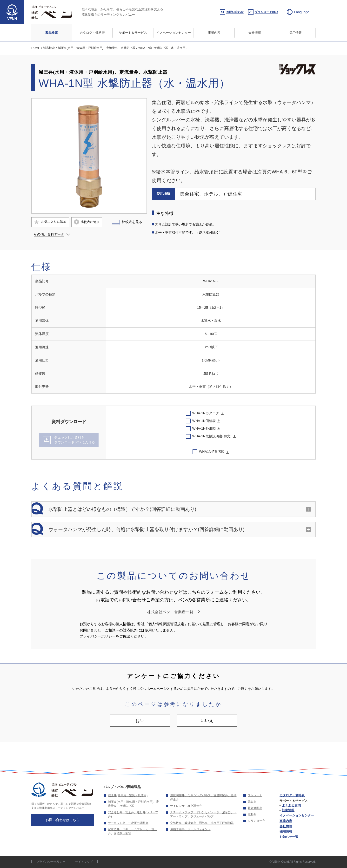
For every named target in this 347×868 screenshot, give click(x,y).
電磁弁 (252, 802)
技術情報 (288, 810)
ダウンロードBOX (267, 12)
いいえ (207, 721)
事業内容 (214, 33)
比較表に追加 (90, 222)
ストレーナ (255, 795)
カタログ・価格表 (92, 33)
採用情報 (295, 33)
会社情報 (255, 33)
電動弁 (252, 815)
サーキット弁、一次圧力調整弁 (128, 823)
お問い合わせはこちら (63, 820)
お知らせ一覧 (289, 837)
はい (140, 721)
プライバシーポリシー (98, 636)
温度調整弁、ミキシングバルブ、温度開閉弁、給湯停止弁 (203, 797)
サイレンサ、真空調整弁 (186, 806)
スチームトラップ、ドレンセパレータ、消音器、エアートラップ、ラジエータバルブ (203, 815)
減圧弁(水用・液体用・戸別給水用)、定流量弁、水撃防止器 (133, 804)
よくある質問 (291, 805)
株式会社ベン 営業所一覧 (170, 612)
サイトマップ (84, 862)
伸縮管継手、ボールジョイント (190, 829)
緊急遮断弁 (255, 808)
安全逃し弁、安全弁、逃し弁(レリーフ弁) (133, 815)
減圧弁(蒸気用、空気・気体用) (128, 795)
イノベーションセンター (174, 33)
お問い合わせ (235, 12)
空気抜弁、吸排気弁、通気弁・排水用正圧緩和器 (202, 823)
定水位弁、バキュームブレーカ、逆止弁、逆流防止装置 (133, 831)
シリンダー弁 (256, 821)
